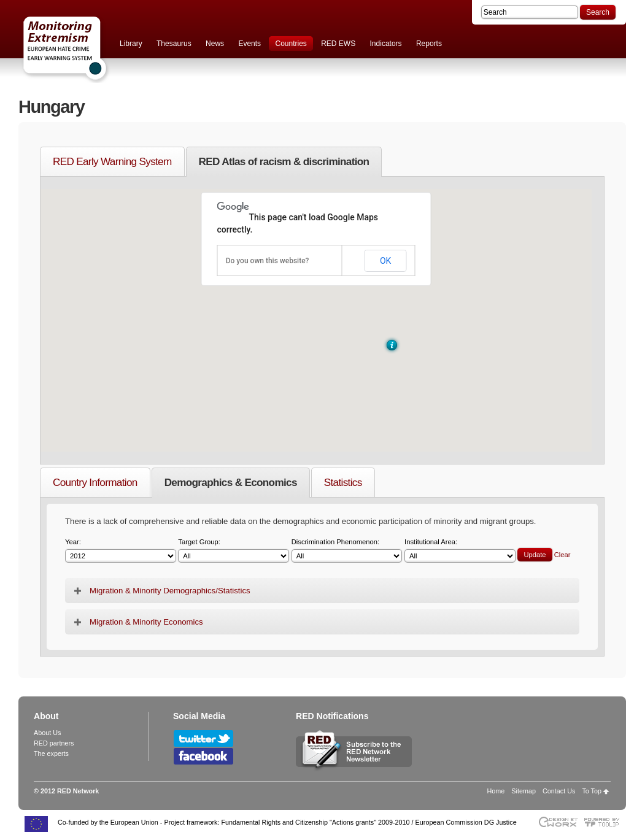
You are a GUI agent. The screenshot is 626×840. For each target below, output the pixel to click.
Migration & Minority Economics (146, 622)
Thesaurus (174, 44)
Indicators (386, 44)
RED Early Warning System (112, 161)
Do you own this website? (268, 261)
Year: (121, 551)
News (215, 44)
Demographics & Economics (231, 482)
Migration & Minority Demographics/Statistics (170, 591)
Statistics (343, 482)
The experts (51, 753)
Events (249, 44)
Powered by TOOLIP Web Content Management (605, 822)
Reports (429, 44)
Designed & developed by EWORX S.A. (558, 822)
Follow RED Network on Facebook (203, 756)
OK (385, 261)
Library (131, 44)
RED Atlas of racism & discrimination (284, 161)
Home (496, 791)
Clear (562, 555)
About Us (47, 733)
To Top (592, 791)
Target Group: (234, 551)
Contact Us (559, 791)
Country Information (95, 482)
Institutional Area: (460, 551)
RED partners (54, 743)
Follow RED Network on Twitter (203, 738)
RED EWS (338, 44)
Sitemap (524, 791)
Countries (291, 44)
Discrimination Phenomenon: (347, 551)
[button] (392, 345)
